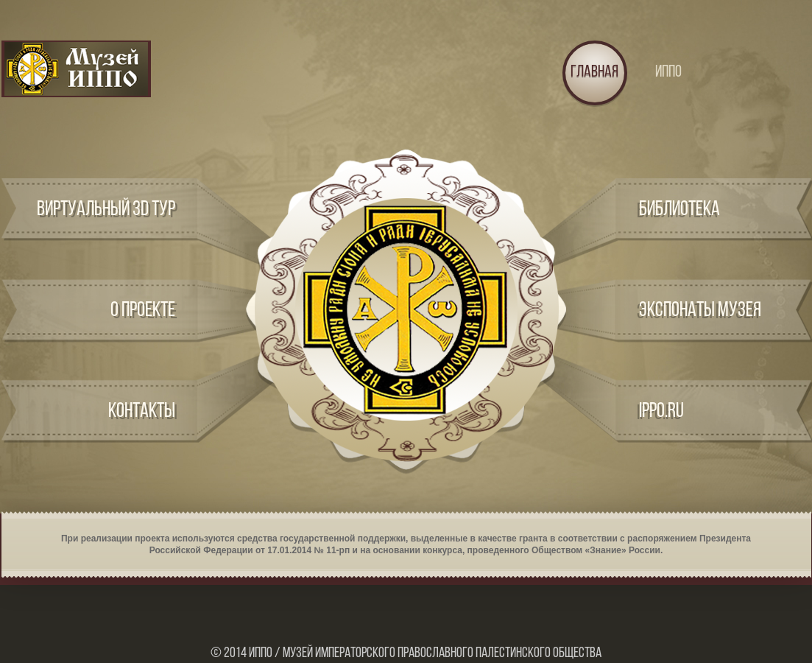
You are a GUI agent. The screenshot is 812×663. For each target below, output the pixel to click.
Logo (76, 69)
